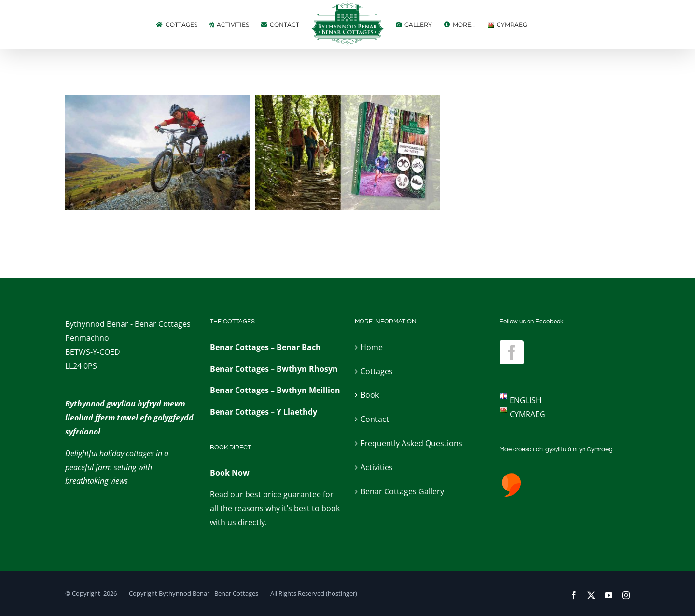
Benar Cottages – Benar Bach (265, 347)
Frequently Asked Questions (411, 443)
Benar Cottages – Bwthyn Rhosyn (274, 369)
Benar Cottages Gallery (402, 491)
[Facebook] (512, 352)
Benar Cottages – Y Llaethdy (264, 412)
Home (372, 347)
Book (370, 395)
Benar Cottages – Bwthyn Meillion (275, 390)
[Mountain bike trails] (157, 102)
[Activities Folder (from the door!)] (347, 102)
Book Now (230, 473)
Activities (377, 467)
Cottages (377, 371)
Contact (375, 419)
